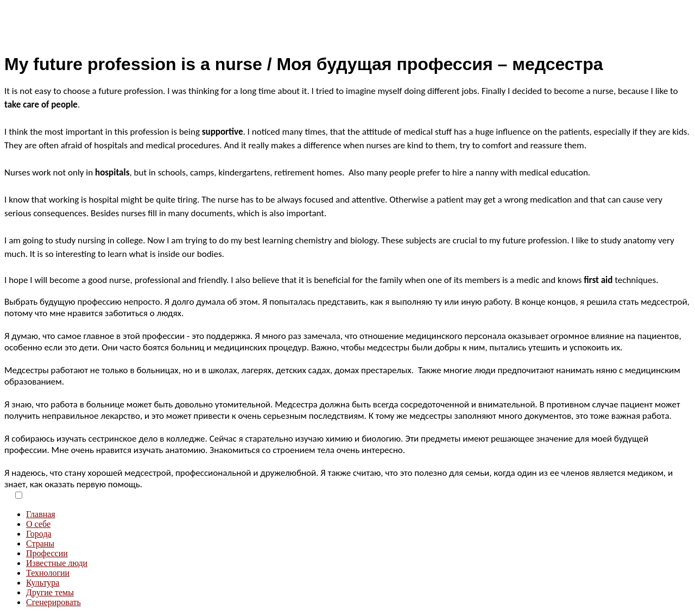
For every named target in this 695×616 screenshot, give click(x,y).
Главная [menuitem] (41, 514)
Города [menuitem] (39, 534)
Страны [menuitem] (40, 543)
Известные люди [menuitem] (57, 563)
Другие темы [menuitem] (50, 592)
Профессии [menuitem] (47, 553)
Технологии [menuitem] (48, 573)
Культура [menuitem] (43, 583)
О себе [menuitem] (38, 524)
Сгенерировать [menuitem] (53, 602)
